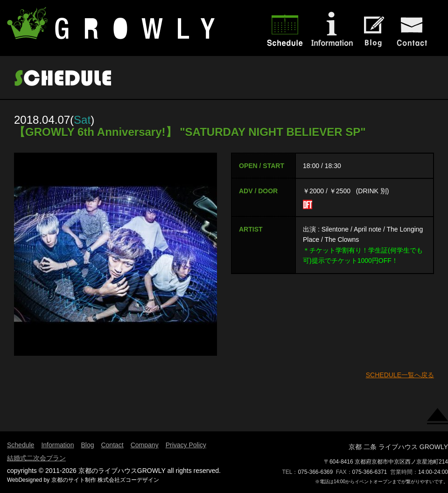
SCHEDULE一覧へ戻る (400, 375)
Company (145, 445)
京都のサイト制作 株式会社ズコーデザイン (105, 480)
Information (57, 445)
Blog (87, 445)
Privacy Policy (186, 445)
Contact (112, 445)
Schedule (21, 445)
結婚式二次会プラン (36, 458)
